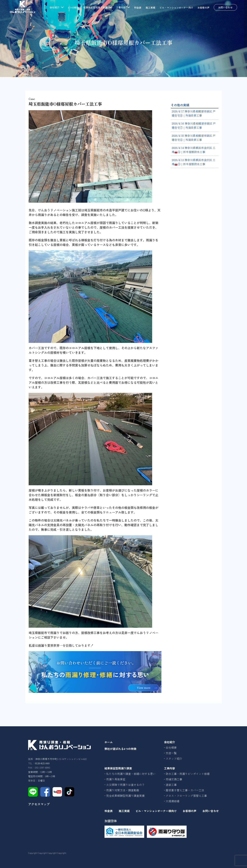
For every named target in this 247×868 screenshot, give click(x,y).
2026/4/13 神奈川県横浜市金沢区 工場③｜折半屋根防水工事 (194, 162)
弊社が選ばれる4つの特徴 (120, 749)
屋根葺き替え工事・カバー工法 (185, 790)
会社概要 (171, 747)
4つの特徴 (73, 8)
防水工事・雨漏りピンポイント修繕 (188, 774)
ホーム (109, 742)
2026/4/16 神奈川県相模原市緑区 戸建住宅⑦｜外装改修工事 (194, 125)
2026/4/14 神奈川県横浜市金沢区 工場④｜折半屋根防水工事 (194, 150)
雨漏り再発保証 (116, 779)
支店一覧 (171, 753)
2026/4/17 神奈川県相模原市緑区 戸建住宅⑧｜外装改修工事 (194, 113)
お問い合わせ (225, 7)
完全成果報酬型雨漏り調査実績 (125, 796)
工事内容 (169, 768)
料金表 (138, 8)
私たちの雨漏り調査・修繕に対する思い (131, 774)
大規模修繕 (173, 801)
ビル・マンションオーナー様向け (156, 811)
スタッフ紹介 (174, 758)
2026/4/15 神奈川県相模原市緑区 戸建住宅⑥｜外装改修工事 (194, 138)
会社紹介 (169, 742)
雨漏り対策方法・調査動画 (123, 790)
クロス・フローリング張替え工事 (186, 796)
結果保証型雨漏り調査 (118, 768)
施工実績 (150, 8)
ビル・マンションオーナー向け (176, 8)
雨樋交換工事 (174, 779)
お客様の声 (203, 8)
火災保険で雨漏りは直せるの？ (125, 785)
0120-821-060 (42, 763)
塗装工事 (171, 785)
